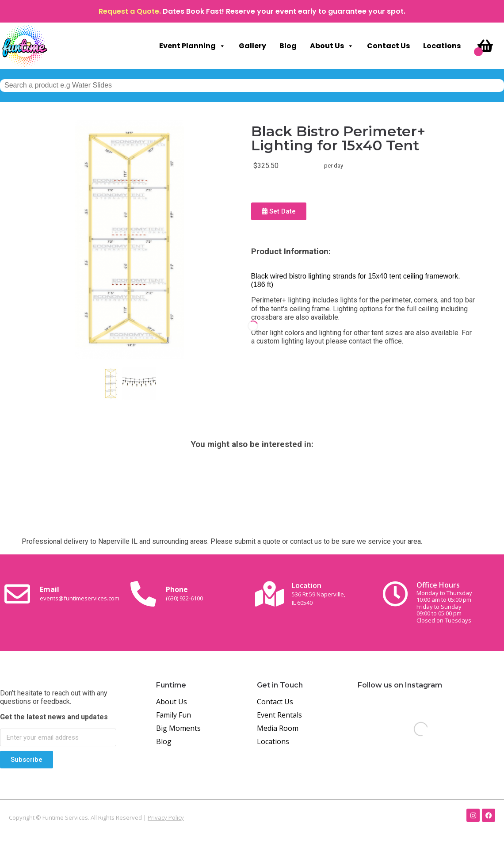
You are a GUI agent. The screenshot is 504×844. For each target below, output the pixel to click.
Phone (184, 593)
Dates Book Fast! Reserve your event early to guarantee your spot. (284, 11)
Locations (442, 46)
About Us (332, 46)
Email (80, 593)
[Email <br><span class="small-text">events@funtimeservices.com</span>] (17, 594)
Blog (288, 46)
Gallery (252, 46)
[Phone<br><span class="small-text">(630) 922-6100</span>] (143, 594)
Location (319, 594)
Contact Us (388, 46)
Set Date (279, 211)
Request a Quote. (130, 11)
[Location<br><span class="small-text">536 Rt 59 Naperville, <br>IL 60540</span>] (269, 594)
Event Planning (192, 46)
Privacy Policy (166, 817)
